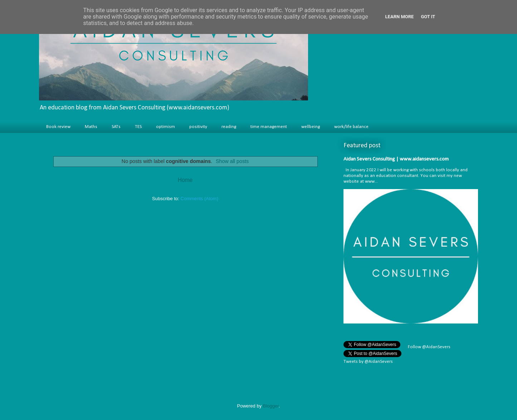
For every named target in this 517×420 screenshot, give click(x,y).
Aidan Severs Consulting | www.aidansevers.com (396, 159)
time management (269, 127)
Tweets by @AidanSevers (368, 362)
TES (138, 127)
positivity (198, 127)
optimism (165, 127)
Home (185, 180)
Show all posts (232, 161)
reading (229, 127)
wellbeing (311, 127)
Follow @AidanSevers (429, 347)
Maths (91, 127)
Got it (428, 17)
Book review (58, 127)
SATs (116, 127)
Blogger (271, 406)
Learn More (400, 17)
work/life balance (351, 127)
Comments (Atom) (199, 199)
